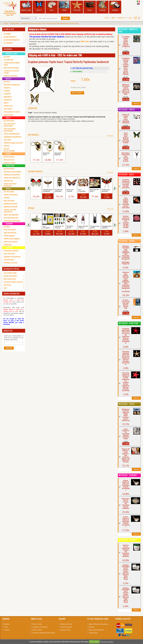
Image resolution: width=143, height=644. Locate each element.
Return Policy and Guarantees (99, 624)
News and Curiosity (10, 279)
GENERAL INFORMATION (12, 294)
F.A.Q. (6, 627)
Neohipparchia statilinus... (107, 227)
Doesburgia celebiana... (58, 190)
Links (5, 288)
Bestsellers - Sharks (127, 241)
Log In (107, 18)
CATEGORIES (8, 49)
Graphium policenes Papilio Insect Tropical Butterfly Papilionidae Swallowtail (50, 23)
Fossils (90, 6)
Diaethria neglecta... (35, 190)
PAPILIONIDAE (77, 72)
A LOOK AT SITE (9, 29)
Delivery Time (65, 630)
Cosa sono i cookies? (107, 642)
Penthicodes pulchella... (106, 190)
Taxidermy (102, 6)
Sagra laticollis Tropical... (83, 227)
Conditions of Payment (40, 627)
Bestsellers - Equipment (128, 540)
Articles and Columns (10, 276)
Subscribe (9, 348)
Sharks (64, 6)
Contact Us (122, 18)
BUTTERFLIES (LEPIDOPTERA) (83, 68)
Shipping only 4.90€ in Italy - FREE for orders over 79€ (55, 55)
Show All (110, 136)
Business (7, 624)
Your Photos (7, 285)
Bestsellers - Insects (127, 110)
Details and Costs (66, 624)
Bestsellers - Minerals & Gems (128, 30)
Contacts (7, 630)
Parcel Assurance (66, 627)
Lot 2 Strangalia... (47, 227)
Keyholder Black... (35, 154)
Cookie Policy (93, 633)
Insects (39, 6)
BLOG (130, 18)
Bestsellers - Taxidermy (128, 475)
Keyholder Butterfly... (58, 154)
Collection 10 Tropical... (59, 227)
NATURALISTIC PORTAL (11, 269)
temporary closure (37, 29)
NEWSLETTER (8, 331)
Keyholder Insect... (46, 154)
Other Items (77, 6)
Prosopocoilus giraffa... (95, 227)
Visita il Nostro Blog (10, 273)
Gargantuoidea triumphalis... (48, 190)
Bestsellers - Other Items (128, 323)
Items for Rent (37, 630)
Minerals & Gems (26, 6)
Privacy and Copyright (96, 630)
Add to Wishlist (77, 93)
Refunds (92, 627)
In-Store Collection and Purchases (44, 633)
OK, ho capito (94, 642)
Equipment (115, 6)
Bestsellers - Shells (126, 175)
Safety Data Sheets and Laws (13, 282)
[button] (30, 188)
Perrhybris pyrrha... (70, 227)
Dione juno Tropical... (70, 190)
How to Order (37, 624)
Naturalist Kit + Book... (95, 190)
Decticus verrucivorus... (36, 227)
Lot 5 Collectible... (82, 190)
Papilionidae (15, 23)
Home (113, 18)
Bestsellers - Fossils (127, 404)
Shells (52, 6)
